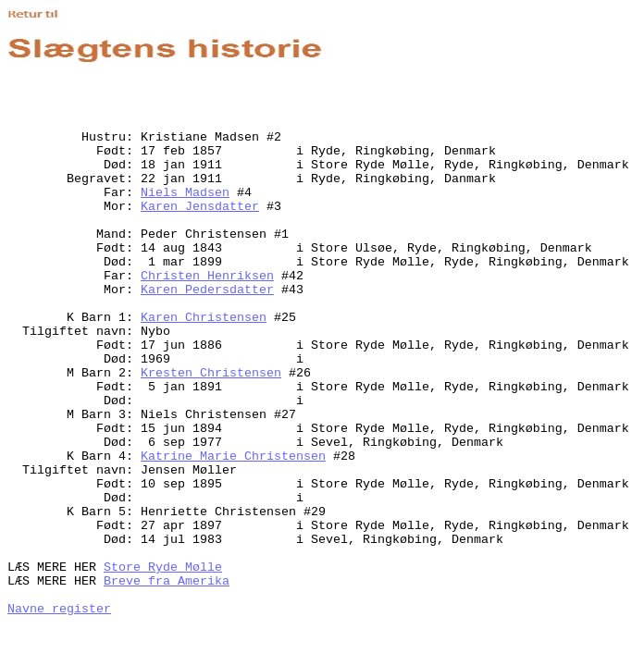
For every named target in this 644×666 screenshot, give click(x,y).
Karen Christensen (204, 318)
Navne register (59, 609)
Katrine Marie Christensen (233, 456)
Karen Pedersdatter (207, 290)
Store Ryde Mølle (163, 567)
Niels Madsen (185, 193)
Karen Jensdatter (200, 207)
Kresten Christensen (211, 373)
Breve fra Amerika (167, 581)
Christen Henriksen (207, 276)
